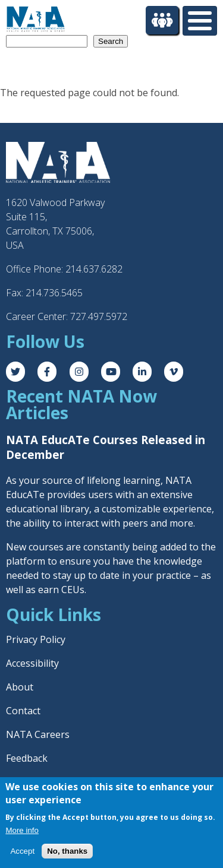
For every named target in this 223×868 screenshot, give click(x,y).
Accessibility (32, 663)
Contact (23, 711)
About (20, 687)
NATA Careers (38, 734)
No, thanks (67, 852)
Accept (22, 852)
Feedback (27, 758)
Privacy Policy (36, 639)
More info (22, 831)
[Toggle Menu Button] (200, 21)
